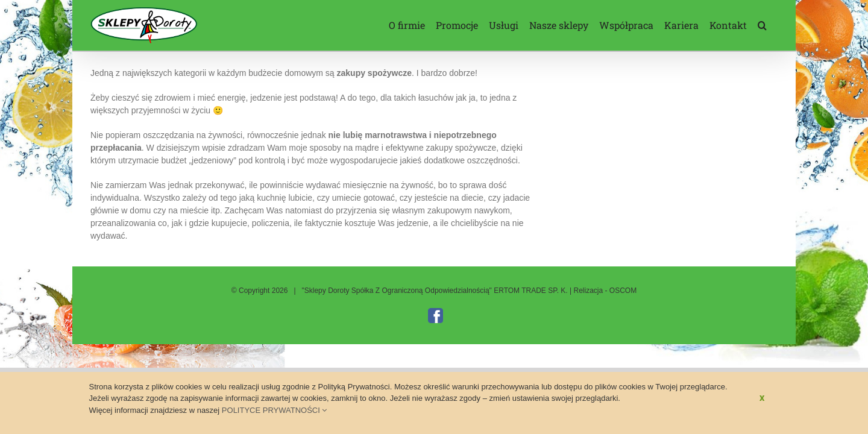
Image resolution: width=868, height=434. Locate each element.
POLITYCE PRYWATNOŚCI (275, 410)
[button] (773, 25)
